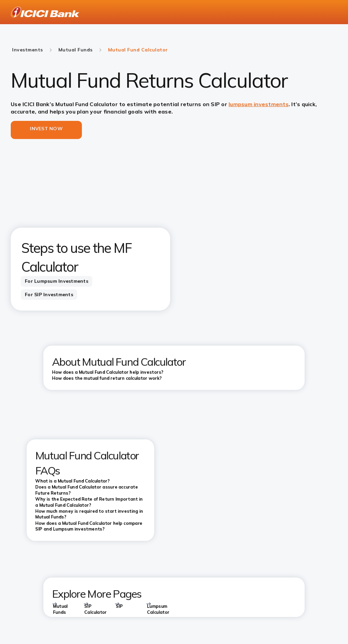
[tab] (57, 281)
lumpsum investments (259, 104)
